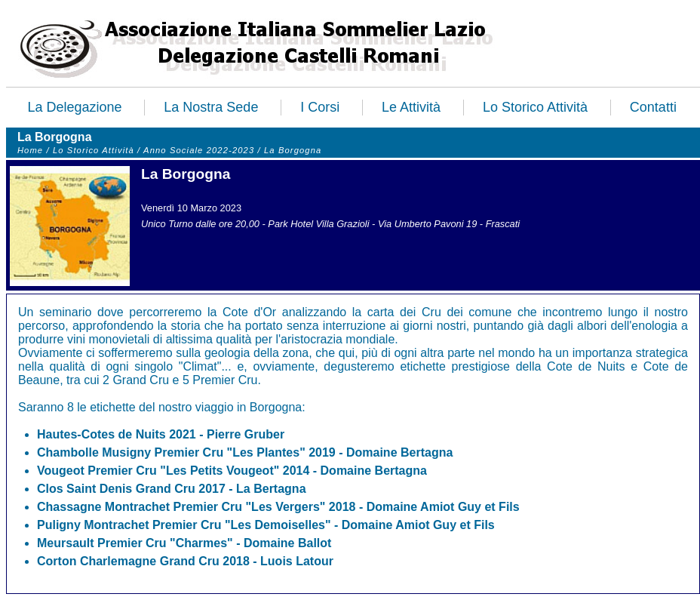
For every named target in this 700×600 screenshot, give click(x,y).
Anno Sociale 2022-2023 (200, 150)
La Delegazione (74, 107)
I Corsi (320, 107)
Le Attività (411, 107)
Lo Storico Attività (535, 107)
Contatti (653, 107)
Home (30, 150)
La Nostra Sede (211, 107)
